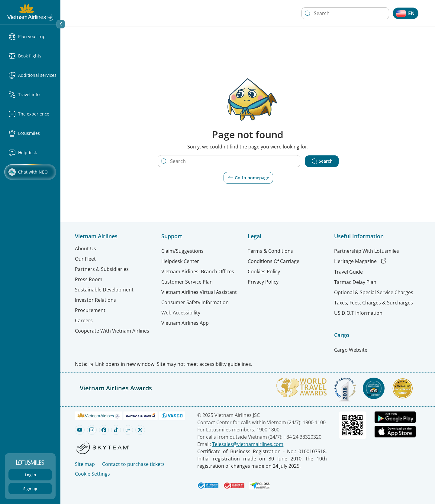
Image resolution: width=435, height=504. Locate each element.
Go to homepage (248, 178)
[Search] (308, 13)
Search (322, 161)
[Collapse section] (61, 24)
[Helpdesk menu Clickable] (33, 153)
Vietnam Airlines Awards (116, 388)
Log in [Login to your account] (30, 475)
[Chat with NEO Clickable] (30, 172)
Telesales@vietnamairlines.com (248, 444)
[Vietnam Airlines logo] (30, 11)
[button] (33, 37)
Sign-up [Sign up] (30, 489)
